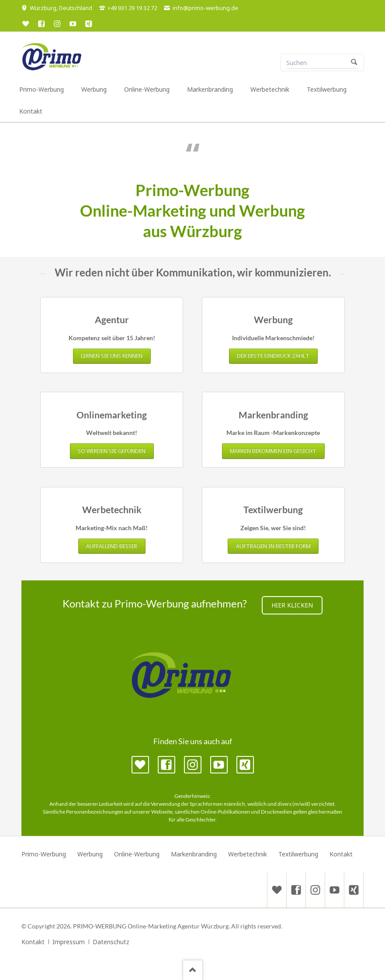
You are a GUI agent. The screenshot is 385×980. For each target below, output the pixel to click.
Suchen (354, 62)
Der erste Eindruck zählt (273, 356)
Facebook (166, 765)
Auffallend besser (112, 546)
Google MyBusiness (140, 765)
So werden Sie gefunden (112, 451)
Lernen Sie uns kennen (112, 356)
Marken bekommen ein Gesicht (273, 451)
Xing (245, 765)
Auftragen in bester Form (273, 546)
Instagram (193, 765)
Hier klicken (292, 605)
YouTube (219, 765)
